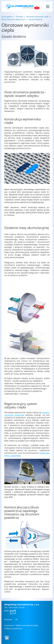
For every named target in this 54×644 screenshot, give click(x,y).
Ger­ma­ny (8, 619)
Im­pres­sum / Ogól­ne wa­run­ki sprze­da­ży (21, 625)
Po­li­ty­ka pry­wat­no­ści (13, 628)
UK (16, 619)
